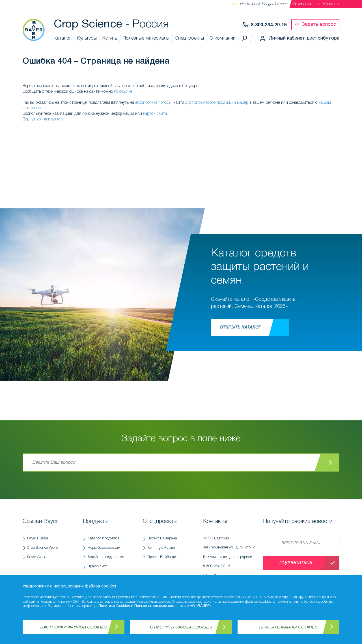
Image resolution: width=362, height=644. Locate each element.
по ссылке (123, 92)
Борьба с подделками (106, 557)
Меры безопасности (104, 548)
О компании (223, 38)
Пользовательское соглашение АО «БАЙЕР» (173, 606)
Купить (110, 38)
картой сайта (155, 114)
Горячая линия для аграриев (230, 563)
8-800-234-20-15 (269, 25)
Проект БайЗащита (163, 557)
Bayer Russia (38, 538)
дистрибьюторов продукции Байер (217, 103)
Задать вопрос (319, 24)
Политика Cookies (114, 606)
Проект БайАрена (162, 538)
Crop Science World (43, 548)
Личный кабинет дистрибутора (304, 38)
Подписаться (296, 563)
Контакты (331, 4)
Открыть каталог (240, 327)
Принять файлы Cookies (289, 627)
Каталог (63, 38)
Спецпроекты (189, 38)
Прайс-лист (97, 566)
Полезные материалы (146, 38)
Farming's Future (161, 548)
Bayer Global (303, 4)
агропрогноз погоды (153, 103)
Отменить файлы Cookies (181, 627)
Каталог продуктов (103, 538)
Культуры (87, 38)
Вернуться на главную (43, 119)
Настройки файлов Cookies (74, 627)
